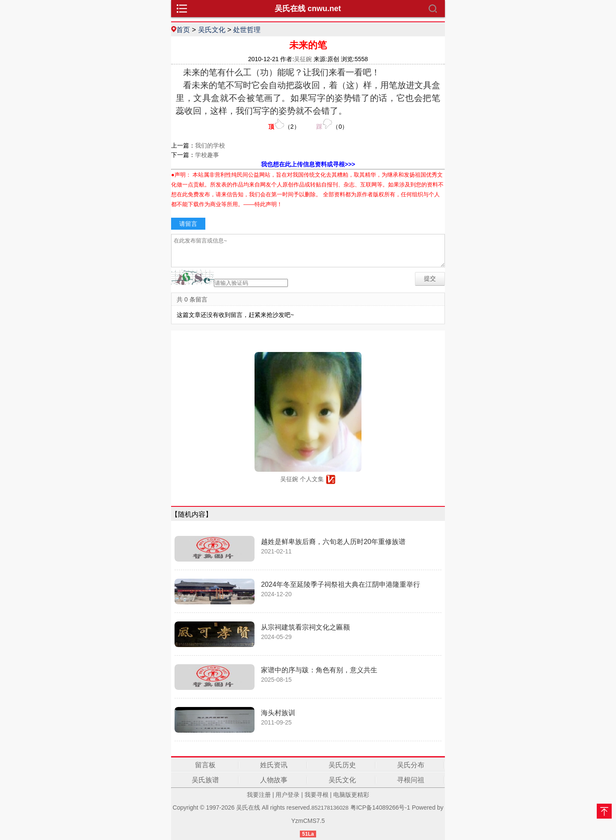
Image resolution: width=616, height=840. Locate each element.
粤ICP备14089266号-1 (380, 807)
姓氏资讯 (274, 765)
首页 (183, 30)
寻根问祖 (411, 780)
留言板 (205, 765)
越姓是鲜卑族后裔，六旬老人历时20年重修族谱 (333, 542)
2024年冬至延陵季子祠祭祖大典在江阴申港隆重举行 (341, 584)
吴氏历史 (342, 765)
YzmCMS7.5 (308, 821)
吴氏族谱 (205, 780)
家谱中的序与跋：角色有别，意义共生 (319, 670)
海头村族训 (278, 713)
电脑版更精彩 (351, 795)
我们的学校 (210, 145)
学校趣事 (207, 155)
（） (284, 124)
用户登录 (287, 795)
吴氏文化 (212, 30)
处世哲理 (247, 30)
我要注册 (259, 795)
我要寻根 (317, 795)
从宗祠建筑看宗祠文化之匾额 (305, 627)
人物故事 (274, 780)
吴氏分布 (411, 765)
